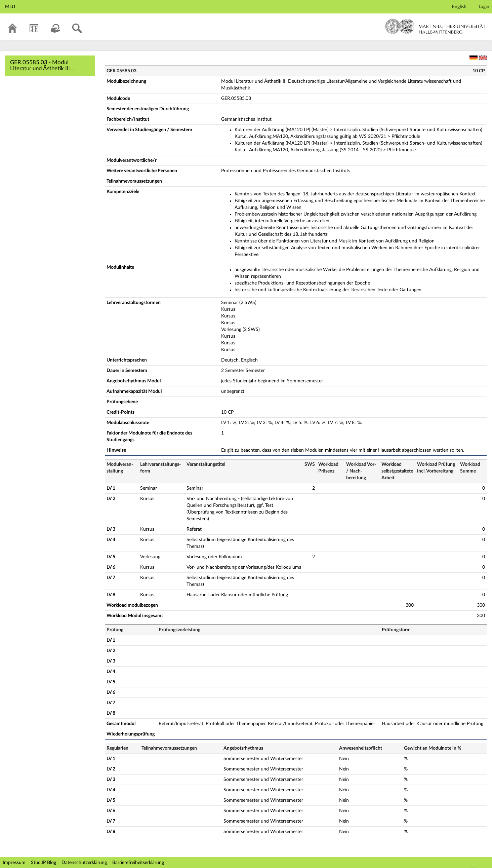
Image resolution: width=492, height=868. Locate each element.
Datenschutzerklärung (84, 863)
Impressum (14, 863)
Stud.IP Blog (44, 863)
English (459, 7)
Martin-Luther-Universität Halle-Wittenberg (435, 26)
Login (484, 7)
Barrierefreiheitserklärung (138, 863)
